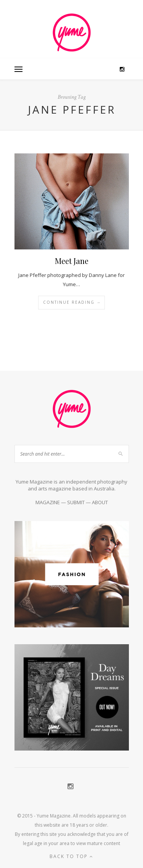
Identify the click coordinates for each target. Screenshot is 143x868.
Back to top (71, 856)
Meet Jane (72, 261)
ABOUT (100, 502)
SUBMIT (76, 502)
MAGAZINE (48, 502)
